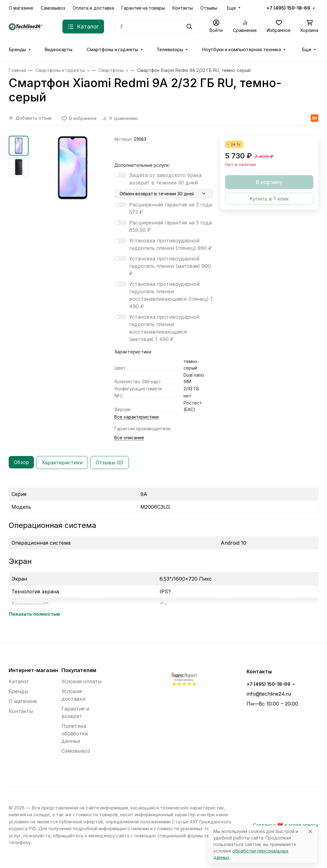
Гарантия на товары (143, 8)
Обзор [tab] (21, 462)
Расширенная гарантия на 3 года (170, 226)
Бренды (17, 50)
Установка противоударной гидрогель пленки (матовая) (170, 266)
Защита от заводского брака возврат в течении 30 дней (165, 179)
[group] (73, 168)
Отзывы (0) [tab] (110, 463)
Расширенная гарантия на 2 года (170, 208)
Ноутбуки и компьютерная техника (241, 50)
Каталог (19, 681)
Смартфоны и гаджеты (112, 50)
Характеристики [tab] (62, 463)
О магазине (21, 8)
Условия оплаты (82, 681)
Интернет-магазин (33, 670)
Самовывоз (53, 8)
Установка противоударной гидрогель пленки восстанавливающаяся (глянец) (171, 295)
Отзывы (209, 8)
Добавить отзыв (34, 118)
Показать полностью (35, 614)
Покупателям (79, 670)
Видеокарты (58, 50)
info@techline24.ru (269, 694)
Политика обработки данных (75, 733)
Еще (232, 8)
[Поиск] (157, 27)
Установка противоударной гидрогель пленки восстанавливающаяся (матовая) (164, 328)
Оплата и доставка (93, 8)
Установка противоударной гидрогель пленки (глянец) (170, 244)
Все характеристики (136, 417)
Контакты (183, 8)
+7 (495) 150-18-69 (288, 8)
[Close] (310, 831)
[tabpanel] (163, 550)
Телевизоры (170, 50)
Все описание (129, 438)
